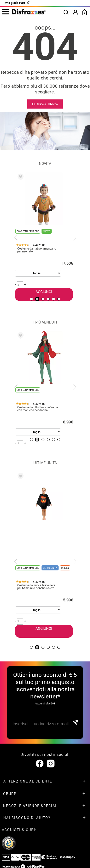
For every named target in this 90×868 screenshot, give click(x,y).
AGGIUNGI (42, 591)
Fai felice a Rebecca (45, 104)
